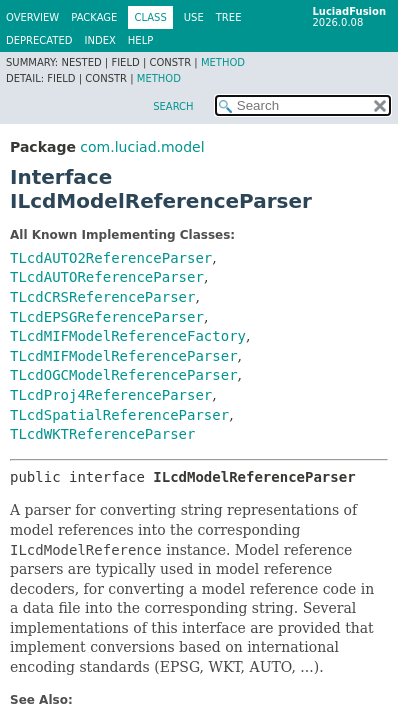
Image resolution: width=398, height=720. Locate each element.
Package (94, 17)
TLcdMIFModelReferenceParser (124, 356)
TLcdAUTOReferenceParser (107, 277)
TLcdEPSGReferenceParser (107, 317)
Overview (32, 17)
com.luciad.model (142, 147)
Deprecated (39, 40)
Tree (229, 17)
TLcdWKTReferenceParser (102, 434)
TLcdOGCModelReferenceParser (124, 375)
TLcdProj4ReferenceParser (111, 395)
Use (194, 17)
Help (140, 40)
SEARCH (173, 106)
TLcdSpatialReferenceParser (119, 415)
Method (223, 62)
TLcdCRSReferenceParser (102, 297)
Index (100, 40)
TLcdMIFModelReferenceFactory (128, 336)
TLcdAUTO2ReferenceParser (111, 258)
